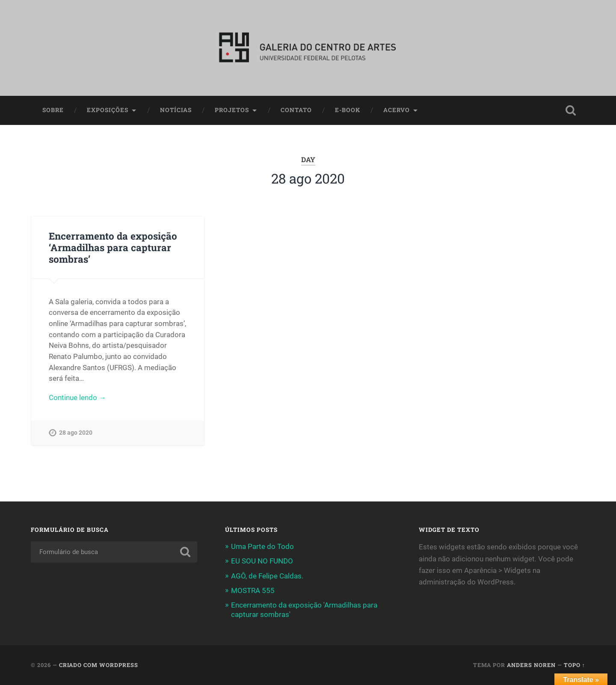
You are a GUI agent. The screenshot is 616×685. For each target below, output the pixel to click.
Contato (296, 110)
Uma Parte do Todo (262, 546)
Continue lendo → (77, 397)
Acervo (397, 110)
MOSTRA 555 (253, 590)
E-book (348, 110)
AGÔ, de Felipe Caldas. (267, 576)
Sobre (53, 110)
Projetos (232, 110)
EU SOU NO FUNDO (262, 561)
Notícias (176, 110)
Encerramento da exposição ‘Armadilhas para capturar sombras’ (113, 247)
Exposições (108, 110)
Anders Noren (531, 665)
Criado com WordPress (99, 665)
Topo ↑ (575, 665)
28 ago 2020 (76, 433)
